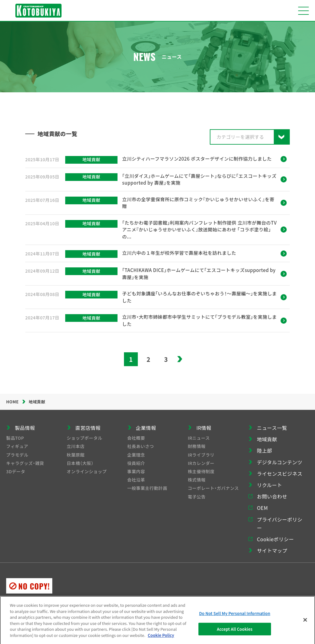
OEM (262, 508)
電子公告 (197, 497)
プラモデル (17, 455)
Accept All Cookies (235, 631)
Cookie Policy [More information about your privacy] (161, 637)
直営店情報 (88, 428)
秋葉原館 (76, 455)
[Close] (305, 622)
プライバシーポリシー (280, 524)
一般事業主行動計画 (147, 488)
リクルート (269, 485)
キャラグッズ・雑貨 (25, 463)
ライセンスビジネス (280, 474)
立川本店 (76, 446)
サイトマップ (272, 550)
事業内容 (136, 471)
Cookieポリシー (275, 539)
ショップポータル (85, 438)
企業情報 (146, 428)
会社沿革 (136, 480)
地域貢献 (267, 439)
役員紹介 (136, 463)
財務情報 (197, 446)
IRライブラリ (201, 455)
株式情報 (197, 480)
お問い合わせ (272, 496)
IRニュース (199, 438)
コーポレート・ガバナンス (213, 488)
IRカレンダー (201, 463)
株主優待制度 (201, 471)
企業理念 (136, 455)
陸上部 (264, 450)
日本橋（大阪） (80, 463)
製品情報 (25, 428)
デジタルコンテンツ (279, 462)
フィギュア (17, 446)
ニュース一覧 (272, 428)
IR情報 (204, 428)
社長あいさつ (141, 446)
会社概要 (136, 438)
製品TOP (15, 438)
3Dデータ (16, 471)
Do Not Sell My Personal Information (235, 616)
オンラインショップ (87, 471)
